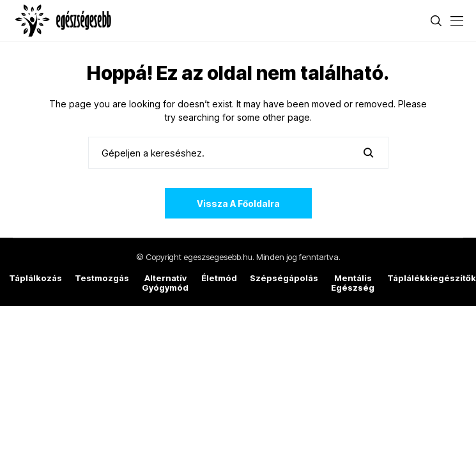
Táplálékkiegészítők (432, 278)
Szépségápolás (284, 278)
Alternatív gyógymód (165, 283)
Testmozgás (102, 278)
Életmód (219, 278)
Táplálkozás (35, 278)
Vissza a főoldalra (238, 203)
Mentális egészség (353, 283)
